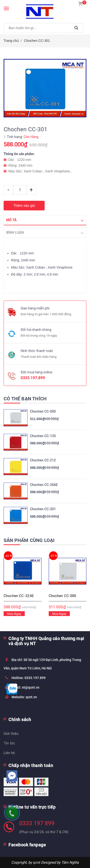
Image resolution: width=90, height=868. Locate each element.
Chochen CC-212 (43, 460)
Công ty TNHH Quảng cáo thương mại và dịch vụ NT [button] (46, 641)
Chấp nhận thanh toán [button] (31, 765)
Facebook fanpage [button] (27, 845)
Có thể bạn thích (25, 399)
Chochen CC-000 (43, 411)
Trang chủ (11, 41)
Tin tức (9, 743)
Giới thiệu (11, 733)
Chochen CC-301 (37, 41)
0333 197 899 (37, 823)
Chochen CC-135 (43, 436)
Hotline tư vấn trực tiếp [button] (32, 807)
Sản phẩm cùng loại (29, 540)
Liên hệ (9, 753)
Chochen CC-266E (44, 485)
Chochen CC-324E (19, 596)
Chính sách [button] (20, 720)
